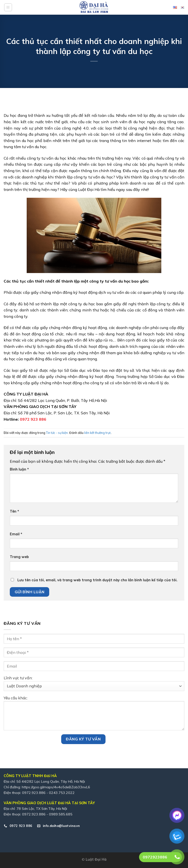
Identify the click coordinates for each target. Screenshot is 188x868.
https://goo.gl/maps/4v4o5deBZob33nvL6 (56, 787)
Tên (14, 511)
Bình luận (19, 469)
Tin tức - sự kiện (57, 433)
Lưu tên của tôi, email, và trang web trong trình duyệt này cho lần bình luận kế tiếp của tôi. (97, 580)
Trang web (19, 557)
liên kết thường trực (98, 433)
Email (16, 534)
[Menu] (8, 7)
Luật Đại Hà (96, 859)
